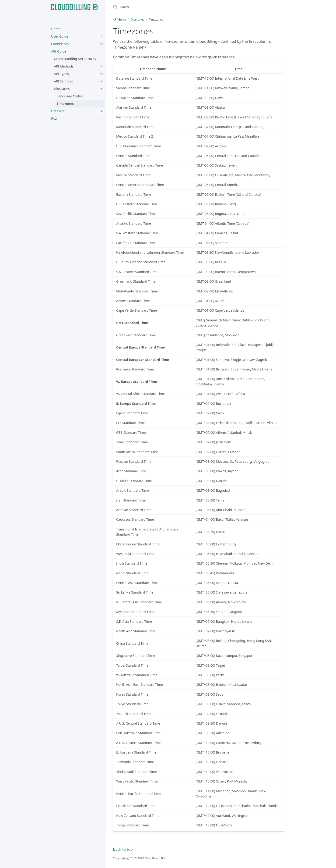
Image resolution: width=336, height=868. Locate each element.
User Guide (60, 36)
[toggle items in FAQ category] (101, 119)
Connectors (60, 44)
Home (56, 29)
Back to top (123, 849)
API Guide (59, 51)
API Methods (64, 66)
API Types (61, 74)
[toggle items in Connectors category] (101, 44)
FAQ (54, 119)
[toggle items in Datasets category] (101, 111)
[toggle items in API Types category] (101, 74)
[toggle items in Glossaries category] (101, 89)
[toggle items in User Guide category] (101, 36)
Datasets (58, 111)
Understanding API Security (75, 59)
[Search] (168, 7)
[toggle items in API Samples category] (101, 81)
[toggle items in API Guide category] (101, 51)
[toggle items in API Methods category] (101, 66)
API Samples (63, 81)
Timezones (65, 104)
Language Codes (70, 96)
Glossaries (62, 89)
